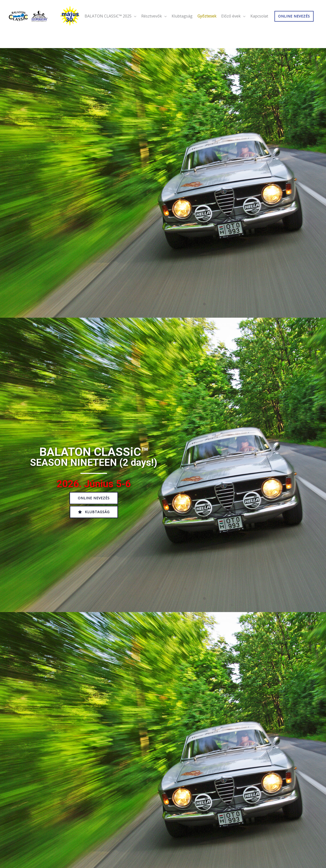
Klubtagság (182, 32)
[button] (94, 498)
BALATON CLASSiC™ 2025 (108, 32)
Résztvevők (152, 32)
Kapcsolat (259, 32)
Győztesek (207, 32)
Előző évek (231, 32)
